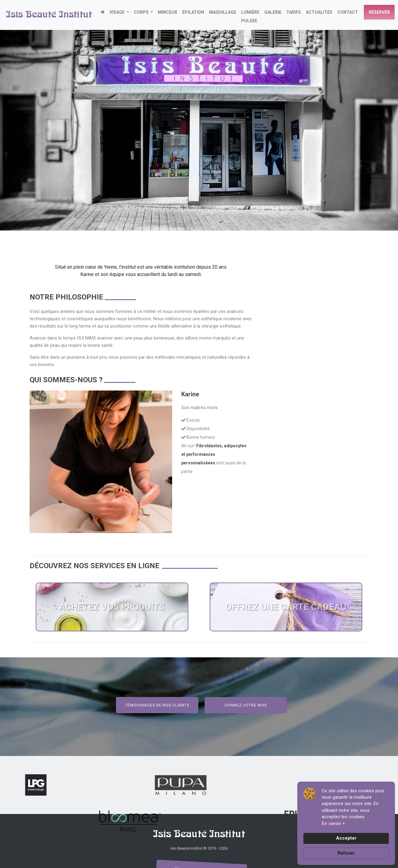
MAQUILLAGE (223, 12)
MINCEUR (168, 12)
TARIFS (294, 12)
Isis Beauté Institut (49, 15)
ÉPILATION (193, 12)
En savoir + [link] (333, 823)
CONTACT (348, 12)
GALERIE (273, 12)
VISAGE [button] (118, 12)
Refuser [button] (346, 853)
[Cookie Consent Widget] (346, 823)
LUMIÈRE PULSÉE (250, 16)
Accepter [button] (346, 838)
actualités (319, 12)
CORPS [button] (142, 12)
